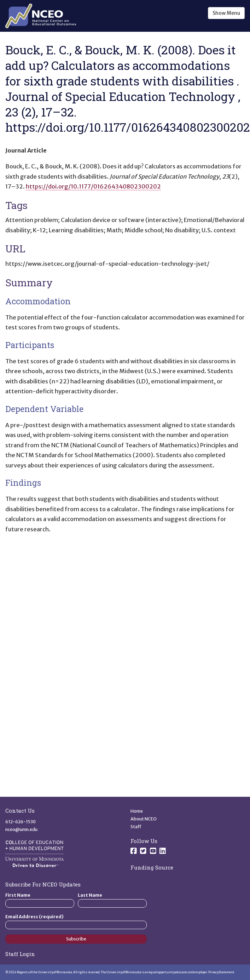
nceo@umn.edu (21, 829)
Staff (136, 827)
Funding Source (152, 867)
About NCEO (144, 819)
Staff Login (20, 954)
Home (137, 811)
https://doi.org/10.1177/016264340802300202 (93, 186)
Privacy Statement (221, 972)
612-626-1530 (21, 822)
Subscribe (76, 939)
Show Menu (226, 13)
